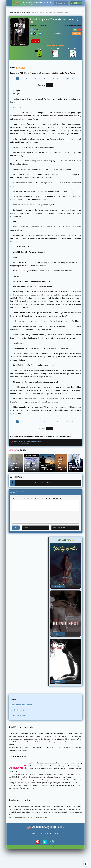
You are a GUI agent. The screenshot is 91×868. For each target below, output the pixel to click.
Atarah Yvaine (76, 26)
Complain (76, 34)
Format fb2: (72, 52)
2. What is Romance (16, 710)
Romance (27, 12)
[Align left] (25, 498)
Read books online (16, 12)
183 (68, 79)
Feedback (33, 833)
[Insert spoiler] (57, 498)
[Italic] (17, 498)
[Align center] (28, 498)
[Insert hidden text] (60, 498)
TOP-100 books (56, 833)
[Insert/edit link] (46, 498)
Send (16, 528)
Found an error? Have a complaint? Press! (28, 442)
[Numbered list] (39, 498)
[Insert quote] (54, 498)
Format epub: (39, 52)
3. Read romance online (18, 715)
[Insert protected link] (50, 498)
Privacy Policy (43, 833)
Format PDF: (56, 52)
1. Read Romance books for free (21, 705)
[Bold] (14, 498)
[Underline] (20, 498)
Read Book (36, 41)
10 (58, 79)
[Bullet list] (36, 498)
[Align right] (31, 498)
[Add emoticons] (43, 498)
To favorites (56, 34)
